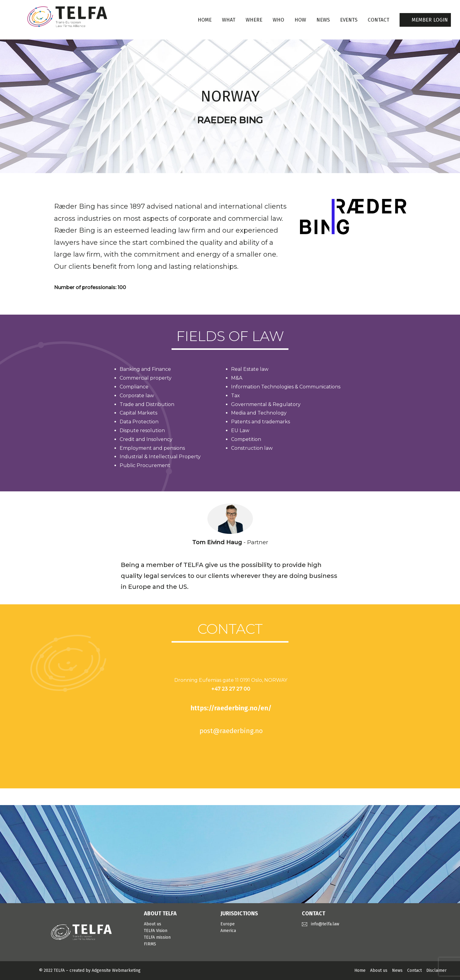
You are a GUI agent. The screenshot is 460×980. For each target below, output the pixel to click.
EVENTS (349, 20)
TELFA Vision (156, 931)
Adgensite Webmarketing (116, 970)
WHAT (229, 20)
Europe (228, 924)
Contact (414, 970)
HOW (300, 20)
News (397, 970)
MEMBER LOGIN (430, 20)
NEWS (323, 20)
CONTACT (378, 20)
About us (153, 924)
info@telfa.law (325, 924)
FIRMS (150, 944)
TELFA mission (157, 937)
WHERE (254, 20)
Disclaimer (436, 970)
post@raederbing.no (231, 731)
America (228, 931)
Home (205, 20)
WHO (278, 20)
